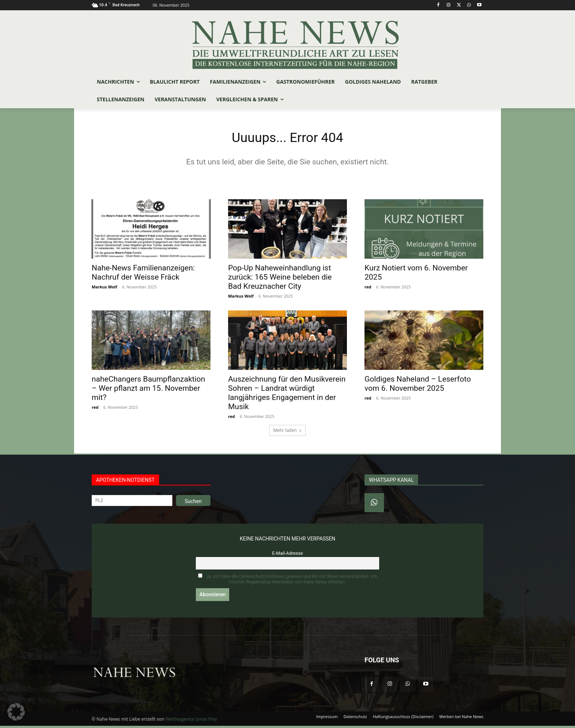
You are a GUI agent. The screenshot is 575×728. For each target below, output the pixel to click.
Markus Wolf (104, 289)
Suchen (193, 503)
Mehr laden (287, 432)
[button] (16, 712)
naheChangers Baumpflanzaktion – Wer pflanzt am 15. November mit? (148, 390)
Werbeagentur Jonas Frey (191, 721)
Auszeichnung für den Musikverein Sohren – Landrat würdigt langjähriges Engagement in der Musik (287, 395)
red (368, 289)
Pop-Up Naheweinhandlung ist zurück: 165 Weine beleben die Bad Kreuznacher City (280, 279)
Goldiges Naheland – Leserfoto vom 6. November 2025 (418, 385)
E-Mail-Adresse (287, 555)
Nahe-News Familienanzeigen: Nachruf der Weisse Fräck (143, 274)
